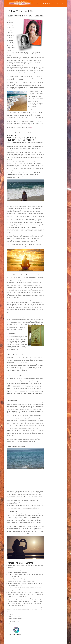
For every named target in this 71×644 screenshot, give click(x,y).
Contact (62, 4)
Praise (53, 4)
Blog (58, 4)
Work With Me (47, 4)
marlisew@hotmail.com (14, 622)
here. (31, 128)
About (39, 4)
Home (34, 4)
